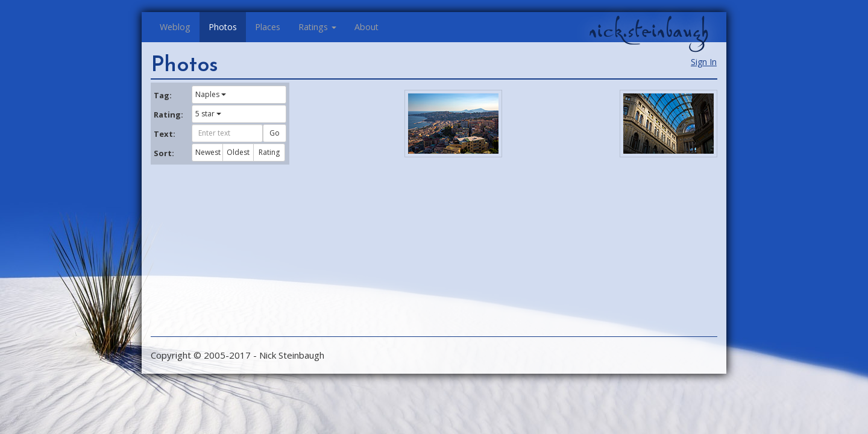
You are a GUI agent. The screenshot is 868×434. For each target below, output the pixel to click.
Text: (165, 134)
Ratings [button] (317, 27)
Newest (208, 152)
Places (268, 27)
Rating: (168, 115)
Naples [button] (211, 94)
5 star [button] (208, 114)
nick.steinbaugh (649, 31)
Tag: (163, 95)
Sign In (704, 62)
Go (275, 133)
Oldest (238, 152)
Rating (269, 152)
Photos (223, 27)
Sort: (164, 153)
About (366, 27)
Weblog (175, 27)
